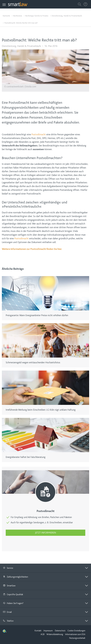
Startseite (6, 16)
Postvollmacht (39, 134)
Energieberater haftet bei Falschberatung (26, 457)
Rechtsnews (18, 16)
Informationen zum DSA (75, 634)
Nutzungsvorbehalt (77, 638)
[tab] (45, 568)
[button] (45, 568)
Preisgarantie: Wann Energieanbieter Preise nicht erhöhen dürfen (37, 315)
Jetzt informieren (45, 533)
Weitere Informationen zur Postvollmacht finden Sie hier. (32, 249)
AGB (42, 634)
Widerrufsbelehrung (55, 634)
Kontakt (38, 631)
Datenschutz (60, 631)
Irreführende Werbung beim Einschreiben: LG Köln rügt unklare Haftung (41, 410)
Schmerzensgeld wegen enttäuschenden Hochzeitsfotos (33, 363)
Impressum (48, 631)
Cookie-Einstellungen (76, 631)
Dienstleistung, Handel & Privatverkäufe (67, 16)
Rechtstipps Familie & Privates (37, 16)
